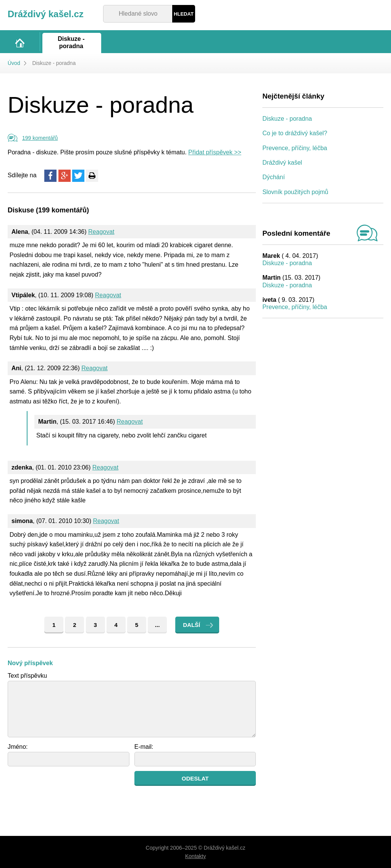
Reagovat (101, 232)
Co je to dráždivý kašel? (295, 133)
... (158, 625)
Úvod (14, 63)
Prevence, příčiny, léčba (295, 148)
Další (191, 625)
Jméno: (18, 747)
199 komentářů (40, 138)
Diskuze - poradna (287, 119)
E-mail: (144, 747)
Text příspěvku (27, 676)
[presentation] (66, 786)
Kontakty (195, 856)
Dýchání (274, 177)
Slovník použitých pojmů (295, 192)
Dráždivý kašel (282, 163)
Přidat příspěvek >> (215, 152)
